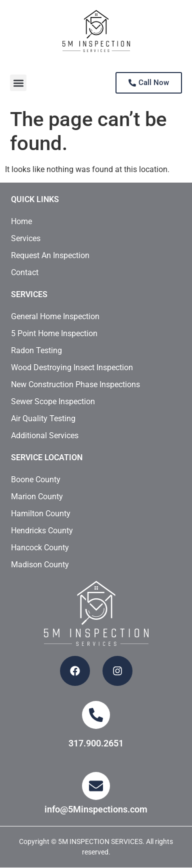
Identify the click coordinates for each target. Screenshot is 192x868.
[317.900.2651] (96, 715)
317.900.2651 (96, 743)
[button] (18, 83)
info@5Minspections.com (96, 809)
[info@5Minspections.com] (96, 786)
